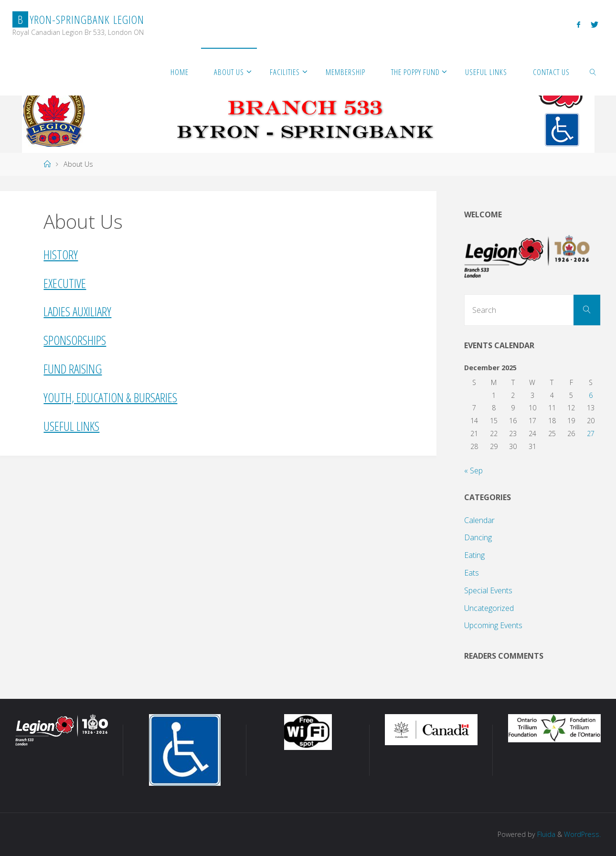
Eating (474, 555)
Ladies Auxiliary (77, 311)
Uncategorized (489, 608)
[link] (593, 72)
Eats (472, 573)
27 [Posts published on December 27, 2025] (591, 433)
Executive (65, 283)
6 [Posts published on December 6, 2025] (591, 395)
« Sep (473, 471)
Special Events (488, 590)
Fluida (545, 834)
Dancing (478, 537)
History (61, 255)
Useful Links (71, 426)
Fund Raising (73, 369)
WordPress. (582, 834)
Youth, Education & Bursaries (110, 397)
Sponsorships (75, 340)
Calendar (479, 520)
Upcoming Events (493, 625)
